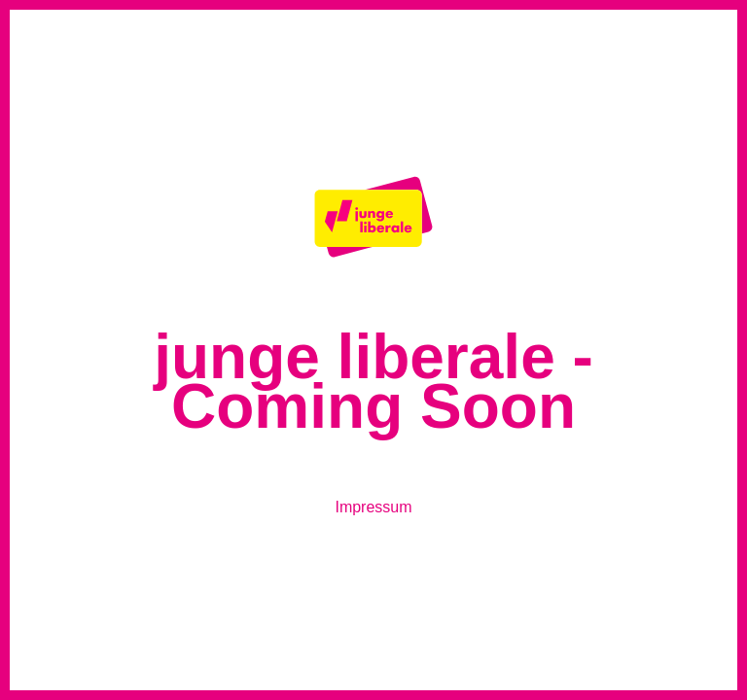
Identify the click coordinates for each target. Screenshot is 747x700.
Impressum (373, 507)
